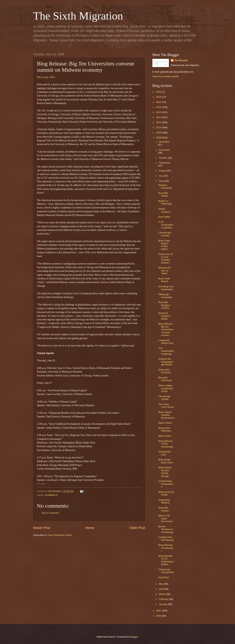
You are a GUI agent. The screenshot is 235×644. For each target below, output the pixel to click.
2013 (159, 112)
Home (90, 528)
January (163, 604)
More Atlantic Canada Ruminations (166, 415)
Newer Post (42, 528)
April (161, 589)
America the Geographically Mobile (166, 362)
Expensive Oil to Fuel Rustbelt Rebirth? (166, 258)
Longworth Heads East (166, 342)
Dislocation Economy (165, 371)
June (162, 181)
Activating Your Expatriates (166, 288)
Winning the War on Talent (164, 271)
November (164, 150)
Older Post (137, 528)
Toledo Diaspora (164, 210)
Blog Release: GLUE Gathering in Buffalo (166, 560)
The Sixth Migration (78, 16)
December (164, 142)
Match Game (165, 423)
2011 (159, 122)
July (161, 176)
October (163, 158)
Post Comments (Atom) (60, 535)
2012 (159, 117)
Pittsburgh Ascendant (165, 296)
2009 (159, 133)
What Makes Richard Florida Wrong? (165, 472)
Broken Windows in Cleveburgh (166, 529)
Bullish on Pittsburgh (165, 202)
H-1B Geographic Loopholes (166, 225)
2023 (159, 92)
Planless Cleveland (165, 187)
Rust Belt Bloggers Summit (164, 305)
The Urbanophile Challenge (166, 351)
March (162, 594)
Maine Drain (165, 436)
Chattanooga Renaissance (166, 484)
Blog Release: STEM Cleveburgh (166, 444)
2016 (159, 97)
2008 (159, 138)
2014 (159, 107)
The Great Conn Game (166, 406)
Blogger (134, 637)
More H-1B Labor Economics (165, 518)
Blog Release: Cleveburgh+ (166, 548)
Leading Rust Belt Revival (166, 539)
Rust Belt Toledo (163, 194)
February (164, 599)
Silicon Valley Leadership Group (166, 388)
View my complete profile (166, 76)
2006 (159, 616)
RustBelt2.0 (51, 495)
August (163, 171)
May (161, 584)
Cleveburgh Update (164, 398)
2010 (159, 127)
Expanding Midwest (164, 501)
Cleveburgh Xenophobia (166, 571)
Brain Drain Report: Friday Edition (164, 245)
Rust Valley (164, 217)
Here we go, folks (46, 77)
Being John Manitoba (164, 429)
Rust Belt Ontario (163, 509)
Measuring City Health (166, 493)
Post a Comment (50, 513)
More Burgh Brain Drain (166, 461)
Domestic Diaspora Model (164, 316)
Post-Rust (163, 577)
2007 (159, 611)
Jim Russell (181, 60)
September (165, 163)
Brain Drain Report (164, 280)
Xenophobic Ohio (164, 453)
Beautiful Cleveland (165, 379)
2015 (159, 102)
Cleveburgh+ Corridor (165, 234)
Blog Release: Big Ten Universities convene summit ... (166, 329)
